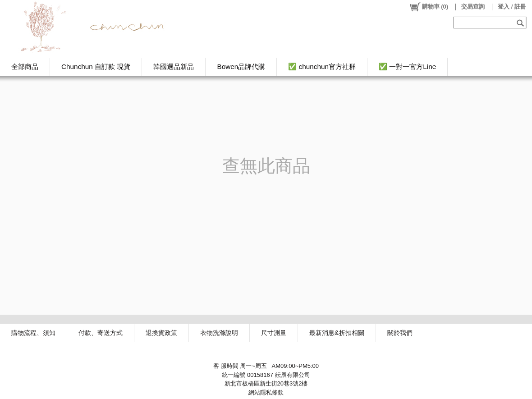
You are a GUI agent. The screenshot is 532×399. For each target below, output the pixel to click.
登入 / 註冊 (512, 7)
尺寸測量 (274, 333)
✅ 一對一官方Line (407, 66)
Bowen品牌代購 (241, 66)
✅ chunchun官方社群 (322, 66)
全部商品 (25, 66)
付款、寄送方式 (101, 333)
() (429, 7)
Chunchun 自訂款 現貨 (96, 66)
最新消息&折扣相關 (337, 333)
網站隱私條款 (266, 392)
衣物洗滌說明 (219, 333)
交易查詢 (473, 7)
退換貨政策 (161, 333)
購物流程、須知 (33, 333)
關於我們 (400, 333)
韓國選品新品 (174, 66)
